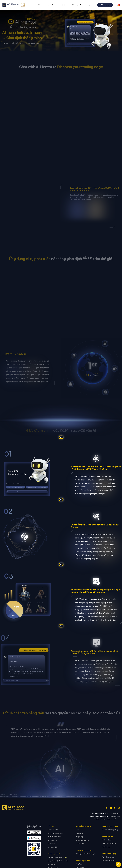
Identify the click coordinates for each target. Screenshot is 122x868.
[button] (37, 5)
